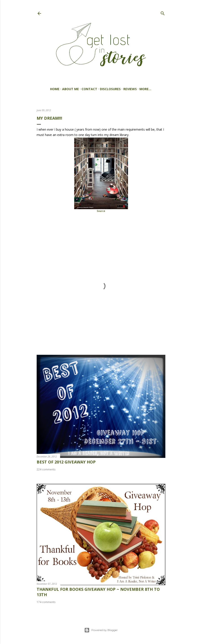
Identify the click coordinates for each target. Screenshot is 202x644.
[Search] (163, 13)
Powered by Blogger (101, 630)
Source (101, 211)
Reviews (130, 89)
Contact (89, 89)
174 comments (46, 602)
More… (145, 89)
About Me (70, 89)
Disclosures (110, 89)
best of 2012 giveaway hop (66, 462)
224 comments (46, 469)
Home (55, 89)
